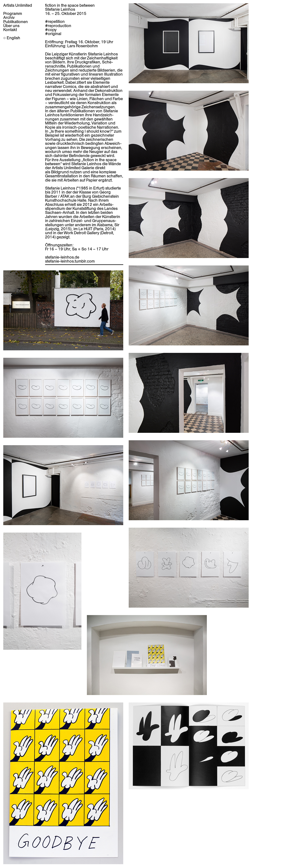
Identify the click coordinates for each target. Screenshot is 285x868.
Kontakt (10, 30)
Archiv (9, 17)
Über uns (11, 26)
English (13, 38)
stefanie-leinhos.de (62, 257)
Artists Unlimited (18, 5)
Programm (13, 13)
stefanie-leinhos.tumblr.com (70, 261)
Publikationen (16, 22)
